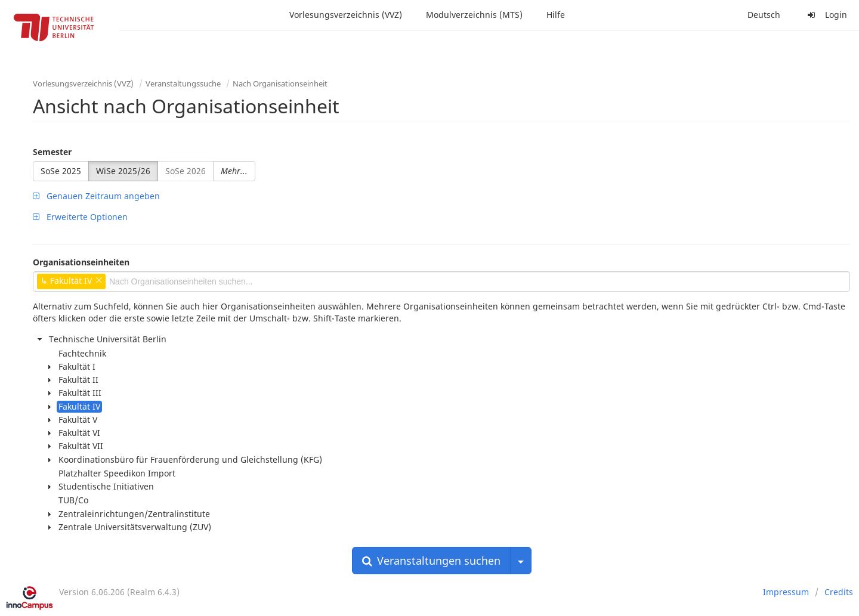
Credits (839, 592)
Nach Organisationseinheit (280, 83)
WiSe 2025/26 (123, 171)
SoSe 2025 (61, 171)
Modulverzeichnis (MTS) (474, 15)
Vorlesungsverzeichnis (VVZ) (346, 15)
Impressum (786, 592)
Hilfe (556, 15)
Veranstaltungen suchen (431, 561)
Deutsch (764, 15)
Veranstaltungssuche (183, 83)
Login (826, 15)
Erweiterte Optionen (80, 217)
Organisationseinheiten (81, 262)
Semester (52, 152)
